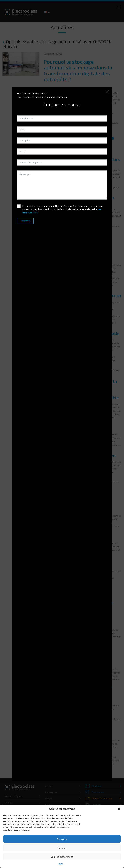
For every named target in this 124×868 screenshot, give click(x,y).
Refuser (62, 848)
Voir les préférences (62, 857)
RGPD (60, 864)
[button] (119, 809)
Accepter (62, 839)
